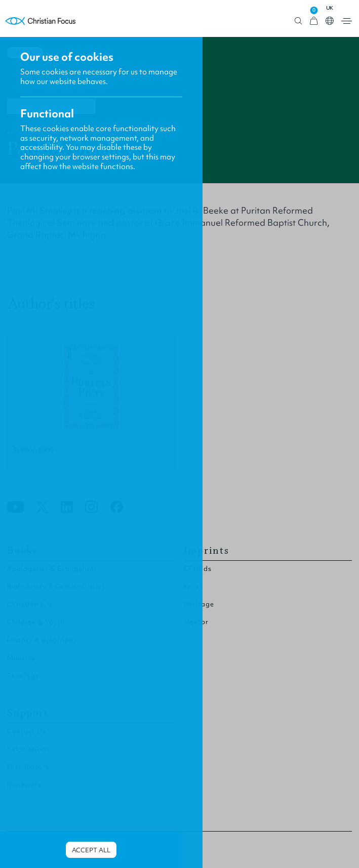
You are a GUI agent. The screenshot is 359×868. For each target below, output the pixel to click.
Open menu (347, 21)
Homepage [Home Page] (41, 21)
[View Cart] (314, 21)
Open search (298, 21)
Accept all (91, 850)
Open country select (330, 21)
